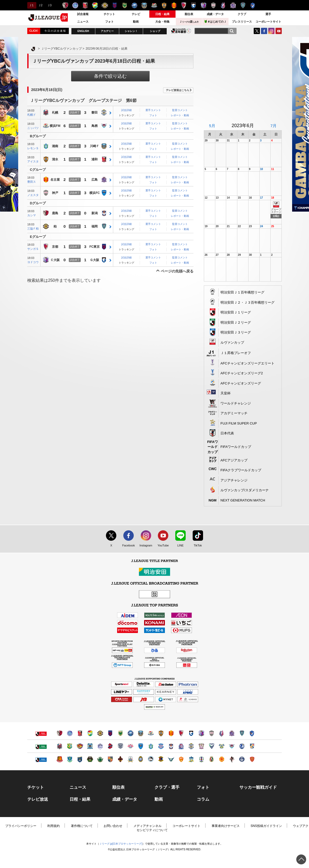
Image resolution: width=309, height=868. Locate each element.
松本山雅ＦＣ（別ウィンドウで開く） (100, 759)
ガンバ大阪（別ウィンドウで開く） (191, 733)
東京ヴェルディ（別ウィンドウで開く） (120, 733)
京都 (55, 247)
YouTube (279, 31)
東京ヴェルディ (125, 5)
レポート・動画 (180, 115)
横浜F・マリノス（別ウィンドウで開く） (151, 733)
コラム (203, 799)
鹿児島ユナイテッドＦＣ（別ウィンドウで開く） (242, 759)
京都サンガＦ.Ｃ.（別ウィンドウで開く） (181, 733)
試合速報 (83, 14)
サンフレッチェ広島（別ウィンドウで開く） (232, 733)
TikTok (195, 546)
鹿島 (55, 213)
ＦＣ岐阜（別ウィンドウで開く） (130, 759)
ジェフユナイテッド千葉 (95, 5)
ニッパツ (33, 128)
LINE (178, 546)
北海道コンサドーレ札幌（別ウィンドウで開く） (60, 746)
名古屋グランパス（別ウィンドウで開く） (171, 733)
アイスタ (33, 161)
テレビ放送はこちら (178, 90)
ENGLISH (83, 31)
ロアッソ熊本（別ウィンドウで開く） (232, 759)
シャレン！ (131, 31)
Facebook (127, 546)
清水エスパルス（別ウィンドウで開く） (161, 733)
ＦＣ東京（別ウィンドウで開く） (110, 733)
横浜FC (95, 193)
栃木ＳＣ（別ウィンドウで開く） (70, 759)
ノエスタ (33, 195)
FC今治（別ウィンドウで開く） (222, 746)
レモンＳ (33, 148)
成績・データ (215, 14)
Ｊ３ (49, 5)
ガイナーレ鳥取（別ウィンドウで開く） (171, 759)
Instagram (271, 31)
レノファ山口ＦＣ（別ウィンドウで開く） (181, 759)
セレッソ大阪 (203, 5)
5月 (212, 126)
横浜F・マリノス (154, 5)
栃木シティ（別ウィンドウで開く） (120, 746)
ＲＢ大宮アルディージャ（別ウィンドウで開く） (130, 746)
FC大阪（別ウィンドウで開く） (151, 759)
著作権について (82, 826)
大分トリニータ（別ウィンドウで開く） (242, 746)
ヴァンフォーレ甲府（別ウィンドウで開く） (161, 746)
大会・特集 (162, 22)
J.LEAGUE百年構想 (181, 31)
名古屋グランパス (174, 5)
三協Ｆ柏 (33, 229)
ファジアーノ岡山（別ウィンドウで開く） (222, 733)
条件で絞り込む (110, 76)
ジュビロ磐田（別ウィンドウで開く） (191, 746)
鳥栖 (95, 126)
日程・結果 (162, 14)
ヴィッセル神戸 (213, 5)
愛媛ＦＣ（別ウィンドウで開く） (201, 759)
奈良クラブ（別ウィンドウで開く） (161, 759)
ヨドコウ (33, 262)
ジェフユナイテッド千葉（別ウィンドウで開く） (90, 733)
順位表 (189, 14)
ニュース (83, 22)
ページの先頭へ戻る (177, 271)
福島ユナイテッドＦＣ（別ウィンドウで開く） (60, 759)
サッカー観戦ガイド (258, 787)
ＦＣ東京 (115, 5)
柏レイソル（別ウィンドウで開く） (100, 733)
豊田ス (32, 182)
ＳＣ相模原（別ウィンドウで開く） (90, 759)
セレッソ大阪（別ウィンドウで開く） (201, 733)
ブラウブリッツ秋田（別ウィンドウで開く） (90, 746)
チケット (109, 14)
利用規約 (53, 826)
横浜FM (55, 126)
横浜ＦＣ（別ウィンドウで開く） (141, 746)
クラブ (242, 14)
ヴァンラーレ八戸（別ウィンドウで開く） (70, 746)
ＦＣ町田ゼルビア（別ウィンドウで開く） (130, 733)
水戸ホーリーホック (75, 5)
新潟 (95, 213)
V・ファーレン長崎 (253, 5)
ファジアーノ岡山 (223, 5)
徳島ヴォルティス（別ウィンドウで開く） (211, 746)
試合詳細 (126, 110)
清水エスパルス (164, 5)
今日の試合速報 (55, 31)
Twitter (257, 31)
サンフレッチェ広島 (233, 5)
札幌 (55, 113)
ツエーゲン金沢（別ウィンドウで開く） (120, 759)
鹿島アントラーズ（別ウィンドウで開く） (60, 733)
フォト (109, 22)
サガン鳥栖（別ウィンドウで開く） (232, 746)
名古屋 (55, 180)
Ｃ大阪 (55, 260)
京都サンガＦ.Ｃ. (184, 5)
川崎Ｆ (95, 146)
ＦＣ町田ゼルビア (134, 5)
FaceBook (264, 31)
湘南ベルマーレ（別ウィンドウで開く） (151, 746)
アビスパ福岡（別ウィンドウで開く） (242, 733)
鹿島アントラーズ (65, 5)
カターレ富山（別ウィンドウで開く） (181, 746)
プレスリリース (242, 22)
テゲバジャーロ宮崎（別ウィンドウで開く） (252, 746)
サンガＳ (33, 249)
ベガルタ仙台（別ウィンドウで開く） (80, 746)
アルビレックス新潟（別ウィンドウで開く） (171, 746)
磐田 (95, 113)
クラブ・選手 (167, 787)
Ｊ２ (40, 5)
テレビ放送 (38, 799)
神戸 (55, 193)
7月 (273, 126)
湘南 (55, 146)
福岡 (95, 227)
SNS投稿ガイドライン (266, 826)
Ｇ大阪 (95, 260)
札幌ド (32, 115)
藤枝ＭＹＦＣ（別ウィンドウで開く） (201, 746)
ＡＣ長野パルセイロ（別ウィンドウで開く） (110, 759)
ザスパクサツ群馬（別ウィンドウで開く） (80, 759)
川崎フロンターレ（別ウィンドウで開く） (141, 733)
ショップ (155, 31)
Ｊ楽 (189, 22)
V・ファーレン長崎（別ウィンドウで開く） (252, 733)
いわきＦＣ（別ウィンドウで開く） (110, 746)
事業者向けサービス (226, 826)
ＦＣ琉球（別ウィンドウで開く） (252, 759)
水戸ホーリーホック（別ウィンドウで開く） (70, 733)
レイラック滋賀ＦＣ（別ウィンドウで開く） (141, 759)
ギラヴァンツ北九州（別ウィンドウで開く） (222, 759)
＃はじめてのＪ (216, 21)
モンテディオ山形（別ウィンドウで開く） (100, 746)
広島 (95, 180)
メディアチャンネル (147, 826)
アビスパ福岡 (243, 5)
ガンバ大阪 (194, 5)
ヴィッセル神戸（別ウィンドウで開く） (211, 733)
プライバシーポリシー (21, 826)
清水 (55, 160)
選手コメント (153, 110)
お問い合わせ (113, 826)
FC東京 (95, 247)
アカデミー (107, 31)
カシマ (32, 215)
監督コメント (180, 110)
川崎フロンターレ (144, 5)
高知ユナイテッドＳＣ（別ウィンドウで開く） (211, 759)
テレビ (136, 14)
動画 (136, 22)
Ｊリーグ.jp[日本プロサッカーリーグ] (121, 844)
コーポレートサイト (268, 22)
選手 (268, 14)
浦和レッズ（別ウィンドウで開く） (80, 733)
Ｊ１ (31, 5)
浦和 (95, 160)
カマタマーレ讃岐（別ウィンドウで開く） (191, 759)
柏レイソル (105, 5)
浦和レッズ (85, 5)
